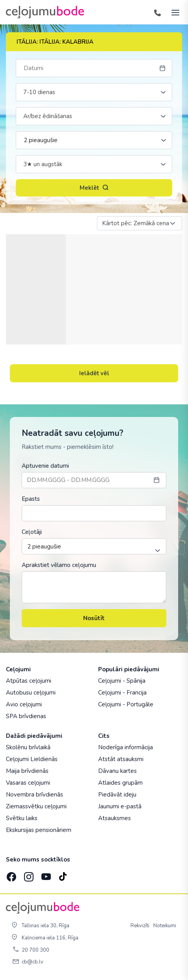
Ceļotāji (32, 532)
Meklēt (94, 188)
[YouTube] (45, 874)
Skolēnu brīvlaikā (28, 747)
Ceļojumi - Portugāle (126, 704)
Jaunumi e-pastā (120, 806)
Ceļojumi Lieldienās (32, 759)
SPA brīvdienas (26, 716)
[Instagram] (28, 874)
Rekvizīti (140, 926)
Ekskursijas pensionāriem (39, 830)
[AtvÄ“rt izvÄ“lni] (173, 12)
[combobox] (94, 92)
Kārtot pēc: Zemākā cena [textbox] (136, 223)
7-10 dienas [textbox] (39, 92)
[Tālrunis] (157, 12)
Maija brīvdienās (27, 771)
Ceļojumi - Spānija (122, 681)
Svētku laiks (22, 818)
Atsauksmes (114, 818)
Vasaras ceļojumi (28, 783)
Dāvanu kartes (117, 771)
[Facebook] (11, 874)
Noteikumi (165, 926)
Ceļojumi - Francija (122, 693)
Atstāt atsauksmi (121, 759)
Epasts (31, 499)
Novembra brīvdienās (34, 795)
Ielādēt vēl (94, 373)
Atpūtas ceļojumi (29, 681)
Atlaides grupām (120, 783)
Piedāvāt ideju (117, 795)
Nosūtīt (94, 618)
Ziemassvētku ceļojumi (36, 806)
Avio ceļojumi (24, 704)
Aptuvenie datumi (45, 466)
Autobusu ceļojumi (31, 693)
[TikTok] (63, 874)
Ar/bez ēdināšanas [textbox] (48, 116)
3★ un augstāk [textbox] (43, 164)
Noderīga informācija (126, 747)
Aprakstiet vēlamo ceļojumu (59, 565)
